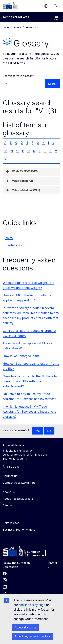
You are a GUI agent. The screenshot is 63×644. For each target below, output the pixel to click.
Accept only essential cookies (32, 636)
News (9, 238)
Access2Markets (13, 445)
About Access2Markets (18, 499)
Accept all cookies (26, 628)
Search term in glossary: (18, 76)
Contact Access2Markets (19, 483)
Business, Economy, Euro (19, 530)
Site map (8, 505)
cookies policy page (32, 605)
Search (56, 6)
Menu (56, 18)
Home (6, 27)
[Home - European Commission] (27, 552)
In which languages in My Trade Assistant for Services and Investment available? (29, 412)
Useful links (14, 245)
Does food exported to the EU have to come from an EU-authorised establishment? (30, 381)
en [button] (46, 6)
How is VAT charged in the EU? (24, 356)
